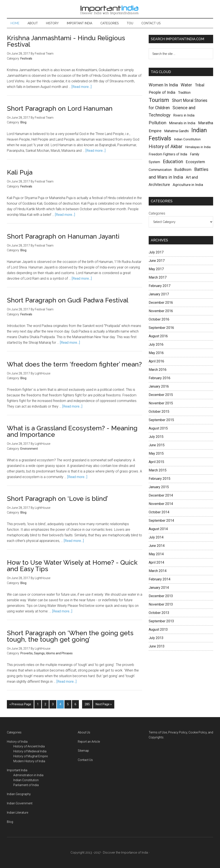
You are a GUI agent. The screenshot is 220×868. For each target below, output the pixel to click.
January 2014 (159, 588)
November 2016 (161, 311)
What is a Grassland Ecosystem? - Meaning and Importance (72, 431)
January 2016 (159, 386)
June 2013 (157, 646)
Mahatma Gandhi (176, 131)
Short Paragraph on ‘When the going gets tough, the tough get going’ (70, 636)
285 (87, 704)
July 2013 (156, 638)
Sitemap (83, 751)
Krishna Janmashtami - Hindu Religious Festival (66, 41)
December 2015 (161, 395)
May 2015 (156, 453)
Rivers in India (184, 115)
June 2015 (157, 445)
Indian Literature (18, 813)
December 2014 (161, 495)
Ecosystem (195, 162)
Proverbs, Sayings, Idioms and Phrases (47, 653)
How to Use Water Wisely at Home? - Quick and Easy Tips (72, 566)
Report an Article (89, 742)
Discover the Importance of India (125, 853)
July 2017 (156, 252)
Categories (157, 213)
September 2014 (161, 521)
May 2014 (156, 554)
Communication (160, 170)
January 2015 (159, 487)
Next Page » (104, 704)
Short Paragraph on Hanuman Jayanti (63, 236)
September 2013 (161, 621)
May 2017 (156, 269)
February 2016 (160, 378)
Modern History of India (29, 761)
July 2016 (156, 344)
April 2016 (156, 361)
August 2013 (158, 630)
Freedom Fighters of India (168, 154)
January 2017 (159, 294)
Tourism (159, 100)
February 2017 (160, 286)
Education (173, 162)
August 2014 (158, 529)
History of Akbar (166, 146)
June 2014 (157, 546)
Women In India (163, 85)
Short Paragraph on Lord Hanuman (60, 108)
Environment (29, 449)
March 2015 (158, 470)
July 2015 (156, 437)
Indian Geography (19, 794)
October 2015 (159, 412)
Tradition (184, 93)
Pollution (157, 123)
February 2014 (160, 579)
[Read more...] (82, 87)
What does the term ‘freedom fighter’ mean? (74, 364)
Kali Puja (20, 172)
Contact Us (85, 760)
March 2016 (158, 370)
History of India (17, 742)
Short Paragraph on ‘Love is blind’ (57, 499)
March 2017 (158, 277)
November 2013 (161, 604)
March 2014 (158, 571)
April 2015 (156, 462)
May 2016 (156, 353)
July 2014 (156, 537)
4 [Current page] (60, 704)
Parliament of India (26, 785)
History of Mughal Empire (31, 756)
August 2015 (158, 428)
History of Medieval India (30, 751)
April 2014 (156, 562)
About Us (84, 732)
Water (186, 85)
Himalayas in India (198, 147)
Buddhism (183, 170)
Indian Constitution (187, 139)
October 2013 (159, 613)
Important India (110, 9)
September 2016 (161, 328)
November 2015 (161, 403)
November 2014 (161, 504)
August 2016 (158, 336)
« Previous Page (20, 704)
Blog (23, 122)
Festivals (26, 58)
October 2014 (159, 512)
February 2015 (160, 479)
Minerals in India (182, 123)
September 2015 (161, 420)
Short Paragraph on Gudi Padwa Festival (68, 300)
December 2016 (161, 303)
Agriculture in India (188, 185)
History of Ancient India (29, 746)
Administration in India (28, 775)
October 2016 (159, 319)
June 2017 (157, 261)
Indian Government (20, 803)
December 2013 (161, 596)
